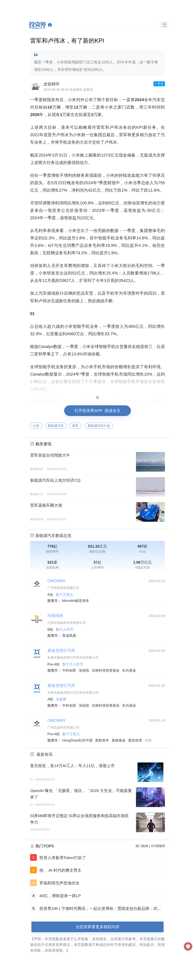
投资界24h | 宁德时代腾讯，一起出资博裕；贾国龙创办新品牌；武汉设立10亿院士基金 (100, 909)
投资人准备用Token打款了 (63, 858)
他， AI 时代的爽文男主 (60, 870)
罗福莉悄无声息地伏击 (59, 883)
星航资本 (102, 740)
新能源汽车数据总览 (53, 536)
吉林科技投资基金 (106, 670)
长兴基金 (129, 670)
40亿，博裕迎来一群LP (60, 896)
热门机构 (142, 846)
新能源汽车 (56, 426)
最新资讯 (45, 754)
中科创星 (69, 670)
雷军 (75, 426)
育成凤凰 (69, 636)
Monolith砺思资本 (76, 601)
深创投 (84, 670)
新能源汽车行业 (99, 426)
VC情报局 (158, 846)
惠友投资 (135, 740)
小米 (36, 426)
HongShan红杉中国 (77, 740)
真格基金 (119, 740)
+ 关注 (159, 84)
